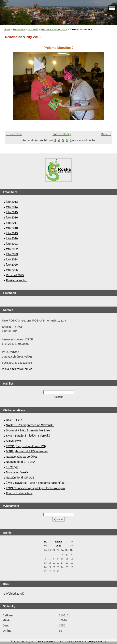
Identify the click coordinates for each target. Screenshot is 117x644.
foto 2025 (12, 265)
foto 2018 (12, 228)
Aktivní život (14, 441)
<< (45, 542)
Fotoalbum (19, 29)
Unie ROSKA (14, 420)
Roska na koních (16, 280)
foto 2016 (12, 217)
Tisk (60, 642)
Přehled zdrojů (15, 594)
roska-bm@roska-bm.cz (17, 369)
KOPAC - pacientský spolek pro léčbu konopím (35, 488)
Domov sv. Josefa (17, 472)
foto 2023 (12, 254)
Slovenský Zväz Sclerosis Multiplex (28, 430)
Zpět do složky (62, 134)
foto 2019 (12, 233)
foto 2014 (12, 207)
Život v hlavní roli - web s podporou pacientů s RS (37, 483)
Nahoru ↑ (101, 642)
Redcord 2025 (15, 275)
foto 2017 (12, 223)
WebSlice (51, 642)
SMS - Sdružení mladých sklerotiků (28, 436)
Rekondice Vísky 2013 (54, 29)
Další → (106, 134)
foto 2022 (12, 249)
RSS (41, 642)
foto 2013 (33, 29)
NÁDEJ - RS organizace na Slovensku (30, 425)
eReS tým (12, 467)
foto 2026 (12, 270)
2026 (59, 546)
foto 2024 (12, 259)
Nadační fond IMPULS (20, 478)
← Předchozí (14, 134)
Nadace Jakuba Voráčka (21, 457)
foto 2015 (12, 212)
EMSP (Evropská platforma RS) (26, 446)
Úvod (7, 29)
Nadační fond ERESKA (21, 462)
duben (58, 542)
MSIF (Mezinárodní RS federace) (27, 451)
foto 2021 (12, 244)
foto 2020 (12, 238)
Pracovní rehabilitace (19, 493)
